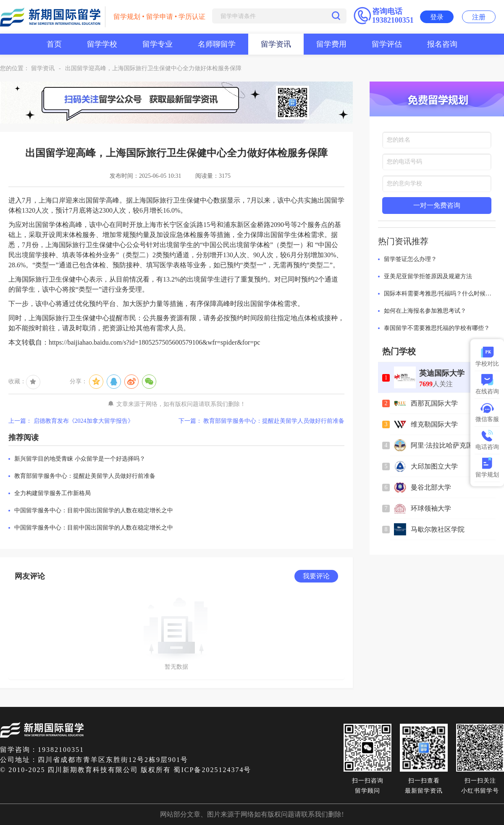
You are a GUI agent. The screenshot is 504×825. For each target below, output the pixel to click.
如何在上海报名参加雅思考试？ (425, 311)
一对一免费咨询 (437, 205)
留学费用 (331, 44)
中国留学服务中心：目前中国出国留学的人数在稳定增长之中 (94, 510)
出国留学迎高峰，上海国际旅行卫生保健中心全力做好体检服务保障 (153, 68)
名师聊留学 (217, 44)
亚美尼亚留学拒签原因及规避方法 (428, 276)
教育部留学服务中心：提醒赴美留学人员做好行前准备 (85, 476)
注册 (479, 17)
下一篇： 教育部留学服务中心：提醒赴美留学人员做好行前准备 (262, 421)
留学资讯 (276, 44)
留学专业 (157, 44)
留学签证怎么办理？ (410, 259)
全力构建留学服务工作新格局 (52, 493)
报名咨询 (442, 44)
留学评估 (387, 44)
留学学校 (102, 44)
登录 (437, 17)
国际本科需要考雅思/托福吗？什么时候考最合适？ (440, 294)
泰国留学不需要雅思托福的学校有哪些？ (437, 328)
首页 (54, 44)
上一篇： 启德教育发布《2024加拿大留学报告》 (71, 421)
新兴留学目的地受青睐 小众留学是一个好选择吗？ (80, 459)
